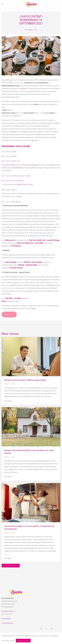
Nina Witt (9, 298)
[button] (2, 4)
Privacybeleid (5, 619)
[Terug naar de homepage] (31, 4)
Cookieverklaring (7, 623)
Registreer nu (9, 314)
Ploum (4, 301)
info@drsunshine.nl (8, 611)
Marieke (16, 168)
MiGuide (22, 88)
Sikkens (21, 168)
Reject (13, 641)
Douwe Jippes (33, 165)
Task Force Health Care (37, 240)
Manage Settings (23, 641)
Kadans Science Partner (25, 184)
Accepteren (5, 641)
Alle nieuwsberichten (11, 566)
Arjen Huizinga (9, 165)
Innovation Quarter (16, 268)
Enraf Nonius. (16, 246)
